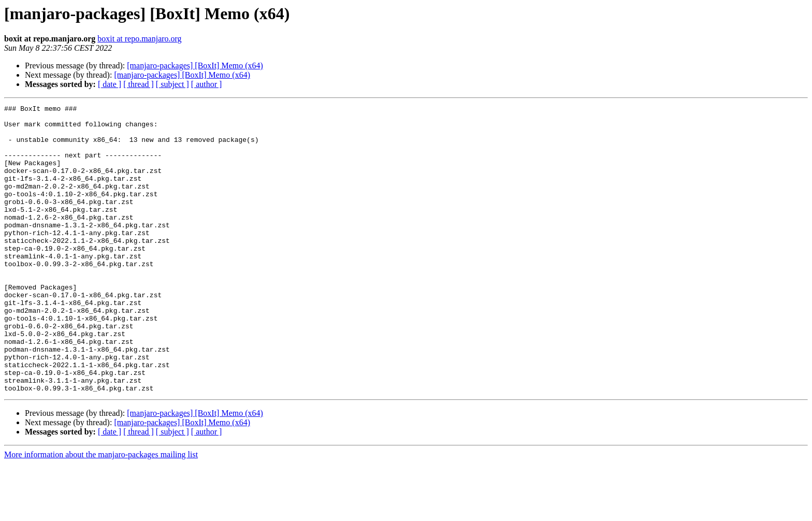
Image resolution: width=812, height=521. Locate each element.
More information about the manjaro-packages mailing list (101, 512)
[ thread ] (139, 84)
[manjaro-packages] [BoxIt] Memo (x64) (195, 66)
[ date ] (110, 84)
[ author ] (207, 84)
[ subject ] (172, 84)
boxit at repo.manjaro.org (139, 39)
